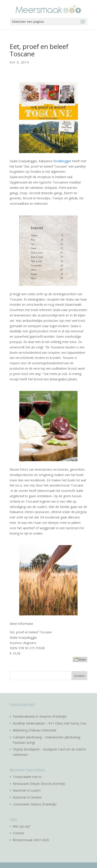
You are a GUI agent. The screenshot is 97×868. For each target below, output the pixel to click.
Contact (18, 833)
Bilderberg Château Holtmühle (35, 730)
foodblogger (62, 161)
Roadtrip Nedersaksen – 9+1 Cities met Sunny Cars (50, 723)
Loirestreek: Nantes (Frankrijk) (35, 804)
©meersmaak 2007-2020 (31, 840)
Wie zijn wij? (22, 826)
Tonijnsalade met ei (27, 777)
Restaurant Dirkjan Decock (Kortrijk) (39, 784)
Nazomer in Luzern (27, 790)
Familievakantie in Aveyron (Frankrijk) (40, 716)
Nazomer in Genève (27, 797)
